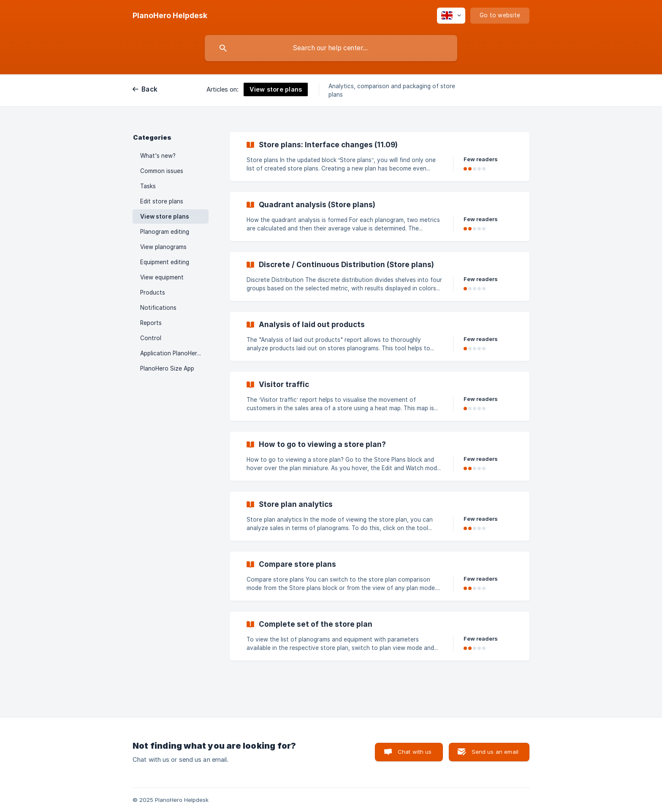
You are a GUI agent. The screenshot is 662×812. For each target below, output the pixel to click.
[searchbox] (331, 48)
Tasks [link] (148, 186)
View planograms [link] (163, 247)
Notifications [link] (158, 308)
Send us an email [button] (495, 752)
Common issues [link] (162, 171)
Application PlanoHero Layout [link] (174, 353)
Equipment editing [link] (165, 262)
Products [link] (153, 292)
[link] (380, 157)
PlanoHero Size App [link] (167, 368)
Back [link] (149, 89)
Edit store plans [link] (162, 201)
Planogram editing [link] (165, 232)
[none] (170, 16)
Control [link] (151, 338)
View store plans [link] (165, 217)
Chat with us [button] (415, 752)
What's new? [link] (158, 156)
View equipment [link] (162, 277)
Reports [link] (151, 323)
